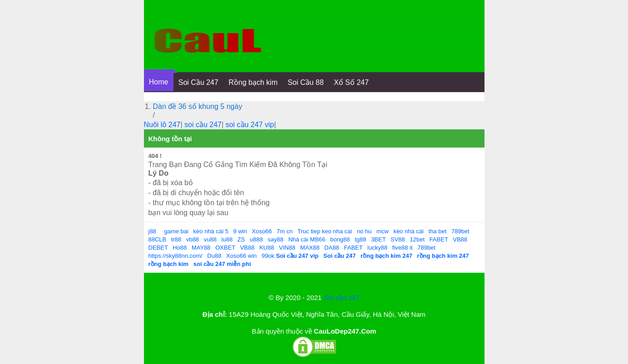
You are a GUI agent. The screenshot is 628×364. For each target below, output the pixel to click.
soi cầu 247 (203, 125)
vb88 (193, 239)
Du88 (214, 256)
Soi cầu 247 (342, 298)
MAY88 (201, 248)
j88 (152, 231)
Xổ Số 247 (351, 82)
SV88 (398, 239)
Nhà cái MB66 (307, 239)
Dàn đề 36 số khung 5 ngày (198, 106)
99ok (268, 256)
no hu (364, 231)
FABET (439, 239)
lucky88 (377, 248)
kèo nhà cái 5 (211, 231)
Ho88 (180, 248)
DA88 (332, 248)
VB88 (460, 239)
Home (159, 82)
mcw (383, 231)
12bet (417, 239)
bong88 (340, 239)
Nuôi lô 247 (162, 125)
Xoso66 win (241, 256)
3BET (378, 239)
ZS (241, 239)
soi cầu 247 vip (250, 125)
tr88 (176, 239)
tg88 (360, 239)
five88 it (403, 248)
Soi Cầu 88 (306, 82)
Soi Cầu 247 (198, 82)
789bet (460, 231)
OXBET (225, 248)
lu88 (227, 239)
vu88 (210, 239)
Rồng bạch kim (253, 82)
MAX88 (310, 248)
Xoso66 (262, 231)
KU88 (267, 248)
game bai (176, 231)
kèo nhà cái (408, 231)
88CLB (158, 239)
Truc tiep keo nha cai (325, 231)
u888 (256, 239)
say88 (276, 239)
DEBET (158, 248)
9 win (240, 231)
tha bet (438, 231)
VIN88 (287, 248)
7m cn (284, 231)
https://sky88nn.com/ (176, 256)
